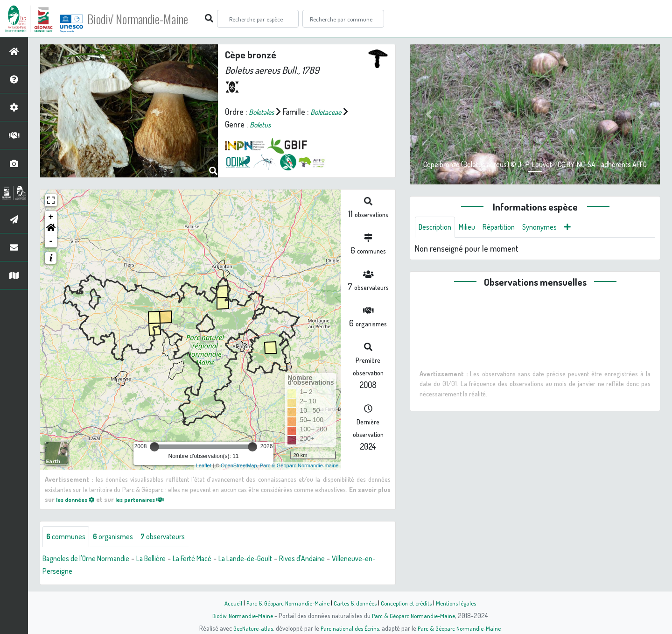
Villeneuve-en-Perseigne (84, 572)
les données (78, 499)
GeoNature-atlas (248, 628)
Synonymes (553, 228)
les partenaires (148, 499)
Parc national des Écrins (349, 628)
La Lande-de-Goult (274, 560)
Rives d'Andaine (338, 560)
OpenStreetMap (239, 465)
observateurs (176, 537)
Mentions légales (463, 603)
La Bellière (167, 560)
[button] (51, 229)
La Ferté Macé (214, 560)
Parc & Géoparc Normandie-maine (299, 465)
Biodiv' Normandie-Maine (153, 19)
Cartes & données (355, 603)
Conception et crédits (409, 603)
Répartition (508, 228)
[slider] (154, 447)
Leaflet (204, 465)
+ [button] (51, 217)
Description (437, 228)
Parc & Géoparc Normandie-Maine (283, 603)
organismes (120, 537)
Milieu (473, 228)
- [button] (51, 241)
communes (68, 537)
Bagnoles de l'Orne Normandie (92, 560)
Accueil (224, 603)
